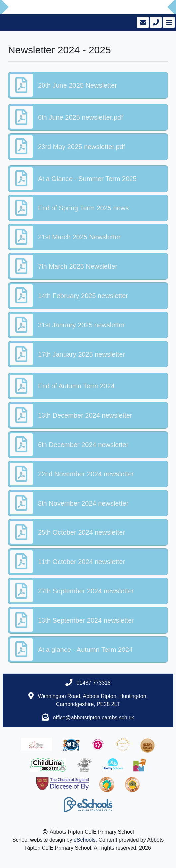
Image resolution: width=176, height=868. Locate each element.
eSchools (85, 840)
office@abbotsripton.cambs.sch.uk (93, 718)
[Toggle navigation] (168, 22)
